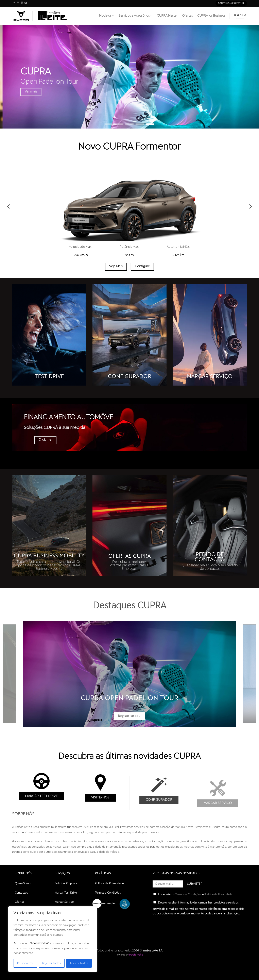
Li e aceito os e (193, 894)
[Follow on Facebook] (14, 3)
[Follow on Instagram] (18, 3)
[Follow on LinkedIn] (22, 3)
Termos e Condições (188, 895)
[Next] (250, 206)
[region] (53, 939)
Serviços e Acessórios (135, 16)
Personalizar (25, 963)
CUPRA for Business (211, 16)
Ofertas (187, 16)
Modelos (107, 16)
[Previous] (9, 206)
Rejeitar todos (52, 963)
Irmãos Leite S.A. (153, 951)
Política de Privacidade (218, 895)
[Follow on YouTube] (26, 3)
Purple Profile (136, 955)
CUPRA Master (167, 16)
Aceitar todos (79, 963)
